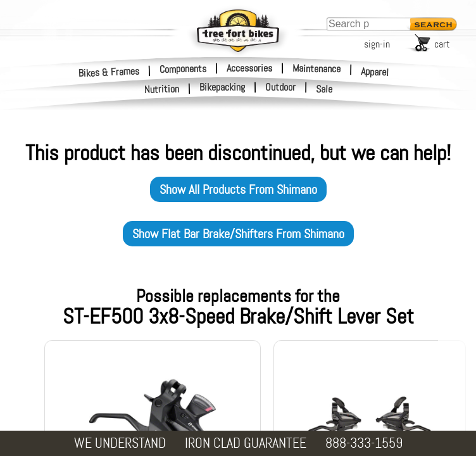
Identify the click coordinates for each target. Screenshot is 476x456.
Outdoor (280, 87)
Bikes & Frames (109, 72)
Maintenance (316, 68)
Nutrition (162, 89)
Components (183, 68)
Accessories (249, 68)
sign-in (377, 44)
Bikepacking (222, 87)
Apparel (375, 72)
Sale (324, 89)
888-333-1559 (364, 443)
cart (442, 44)
